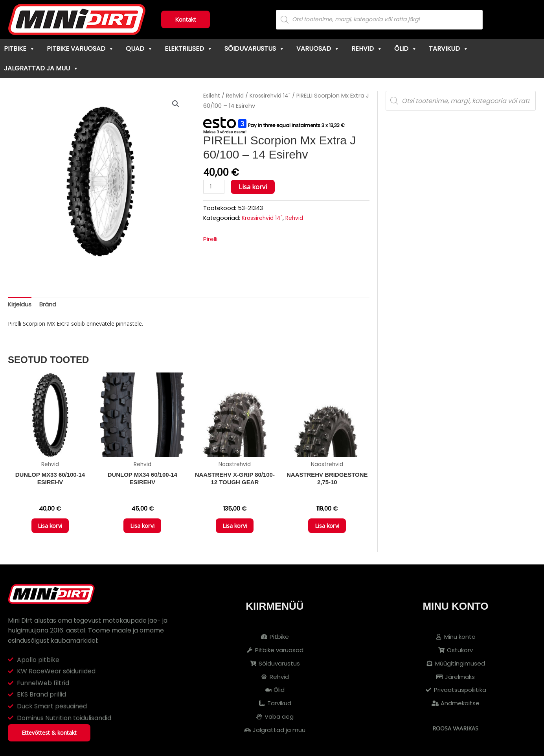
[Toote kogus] (215, 187)
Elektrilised (189, 49)
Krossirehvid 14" (273, 96)
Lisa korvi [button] (50, 529)
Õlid (406, 49)
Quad (139, 49)
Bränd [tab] (50, 305)
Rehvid (367, 49)
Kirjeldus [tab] (20, 305)
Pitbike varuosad (80, 49)
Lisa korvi (254, 187)
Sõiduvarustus (255, 49)
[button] (175, 104)
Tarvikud (449, 49)
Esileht (212, 96)
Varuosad (318, 49)
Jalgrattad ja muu (41, 68)
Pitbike (19, 49)
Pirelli (211, 240)
